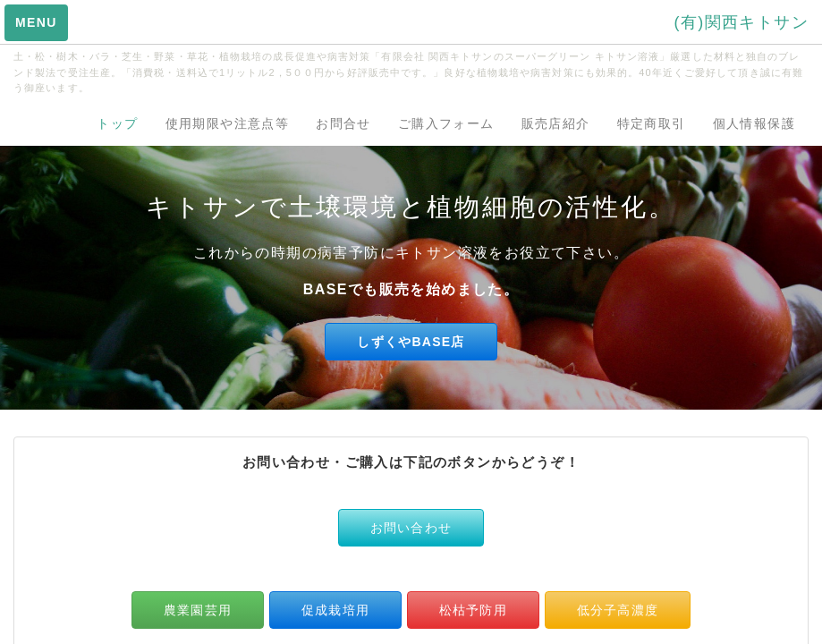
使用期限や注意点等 (228, 123)
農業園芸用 (198, 610)
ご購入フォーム (446, 123)
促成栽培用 (335, 610)
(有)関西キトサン (741, 22)
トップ (117, 123)
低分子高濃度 (618, 610)
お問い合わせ (411, 528)
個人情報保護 (754, 123)
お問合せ (343, 123)
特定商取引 (652, 123)
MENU (36, 22)
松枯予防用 (473, 610)
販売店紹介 (556, 123)
